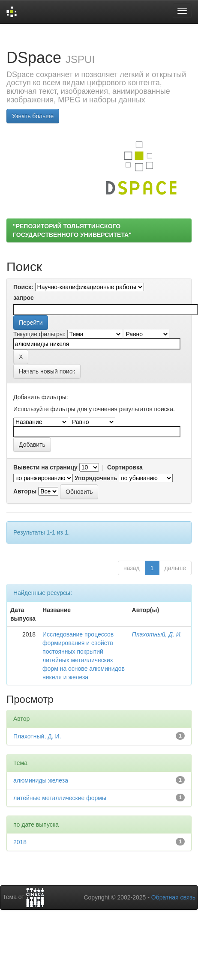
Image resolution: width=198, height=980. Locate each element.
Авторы (25, 491)
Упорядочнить (96, 478)
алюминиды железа (41, 780)
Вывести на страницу (45, 467)
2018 (20, 842)
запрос (24, 298)
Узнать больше (33, 116)
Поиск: (23, 287)
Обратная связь (173, 897)
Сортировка (125, 467)
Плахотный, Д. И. (157, 634)
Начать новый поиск (47, 371)
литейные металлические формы (60, 798)
